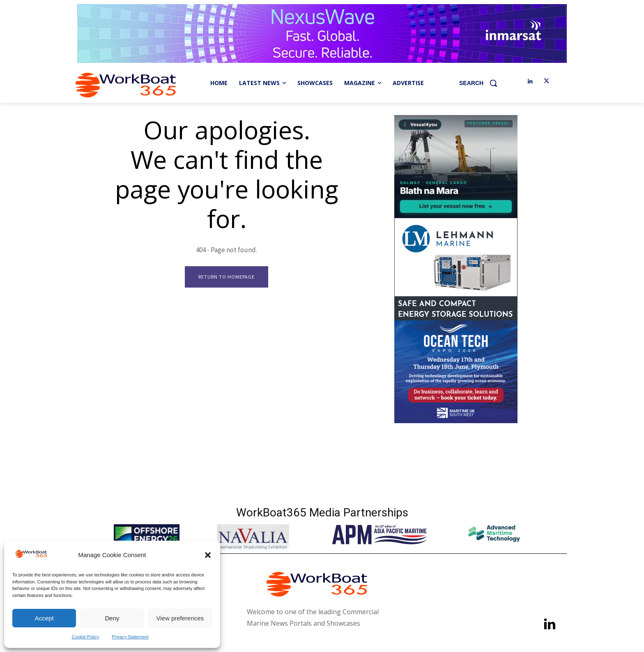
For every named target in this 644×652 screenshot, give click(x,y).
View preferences (180, 618)
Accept (44, 618)
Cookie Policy (86, 637)
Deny (112, 618)
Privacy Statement (130, 637)
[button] (208, 555)
